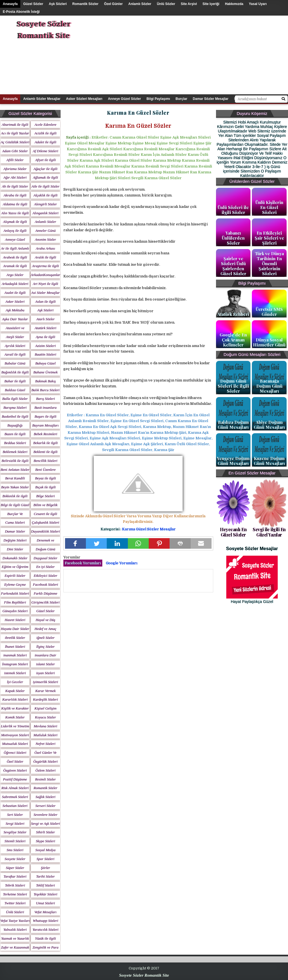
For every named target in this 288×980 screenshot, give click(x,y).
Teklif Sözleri (46, 885)
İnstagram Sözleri (15, 664)
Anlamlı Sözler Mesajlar (42, 99)
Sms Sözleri (15, 850)
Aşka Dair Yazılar (15, 319)
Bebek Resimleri (45, 434)
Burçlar (182, 99)
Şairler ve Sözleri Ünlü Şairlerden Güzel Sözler (233, 266)
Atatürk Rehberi (233, 314)
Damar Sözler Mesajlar (211, 99)
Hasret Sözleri (15, 620)
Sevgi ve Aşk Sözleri (46, 823)
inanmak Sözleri (15, 655)
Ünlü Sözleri (15, 912)
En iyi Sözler (45, 567)
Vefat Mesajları (46, 912)
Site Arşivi (189, 4)
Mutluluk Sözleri (45, 735)
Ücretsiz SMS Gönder (269, 312)
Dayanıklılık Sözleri (46, 531)
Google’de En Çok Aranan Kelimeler (233, 340)
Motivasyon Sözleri (15, 735)
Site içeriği (211, 4)
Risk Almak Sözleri (15, 788)
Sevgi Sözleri (15, 823)
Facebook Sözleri (45, 584)
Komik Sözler (15, 717)
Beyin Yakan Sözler (15, 487)
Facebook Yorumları (83, 563)
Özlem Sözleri (45, 770)
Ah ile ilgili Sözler (15, 186)
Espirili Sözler (15, 576)
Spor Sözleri (46, 859)
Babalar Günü (15, 363)
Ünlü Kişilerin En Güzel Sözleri (269, 207)
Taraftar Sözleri (15, 876)
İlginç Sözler (46, 647)
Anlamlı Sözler (140, 4)
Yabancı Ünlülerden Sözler (233, 238)
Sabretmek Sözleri (15, 797)
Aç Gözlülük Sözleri (15, 142)
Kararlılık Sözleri (15, 699)
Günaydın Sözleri (15, 611)
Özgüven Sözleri (15, 770)
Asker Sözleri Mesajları (84, 99)
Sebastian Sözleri (15, 806)
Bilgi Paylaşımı (158, 99)
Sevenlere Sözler (46, 815)
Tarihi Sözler (45, 876)
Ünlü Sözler (166, 4)
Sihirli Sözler (45, 832)
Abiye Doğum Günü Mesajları (269, 425)
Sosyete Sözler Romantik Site (43, 30)
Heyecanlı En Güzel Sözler (233, 532)
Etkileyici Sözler (45, 576)
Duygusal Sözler (46, 558)
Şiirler (45, 868)
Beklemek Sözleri (15, 452)
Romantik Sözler (85, 4)
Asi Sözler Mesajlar (45, 293)
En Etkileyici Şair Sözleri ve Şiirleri (269, 238)
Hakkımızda (234, 4)
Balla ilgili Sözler (15, 399)
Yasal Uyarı (258, 4)
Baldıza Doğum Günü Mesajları (233, 425)
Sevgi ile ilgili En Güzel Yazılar (269, 532)
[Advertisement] (202, 55)
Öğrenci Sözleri (15, 753)
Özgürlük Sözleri (46, 761)
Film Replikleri (15, 602)
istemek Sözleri (15, 673)
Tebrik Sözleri (15, 885)
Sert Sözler (15, 815)
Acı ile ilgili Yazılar (15, 133)
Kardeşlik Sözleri (45, 699)
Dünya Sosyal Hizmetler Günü (269, 342)
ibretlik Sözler (15, 638)
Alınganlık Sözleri (46, 213)
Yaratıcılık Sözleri (45, 929)
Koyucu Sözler (45, 717)
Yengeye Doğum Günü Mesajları (233, 461)
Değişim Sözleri (15, 540)
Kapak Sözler (15, 691)
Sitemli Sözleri (15, 841)
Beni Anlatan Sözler (15, 470)
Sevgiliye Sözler (15, 832)
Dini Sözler (15, 549)
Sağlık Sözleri (46, 797)
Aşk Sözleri (58, 4)
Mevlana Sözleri (45, 726)
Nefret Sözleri (45, 744)
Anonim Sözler (45, 239)
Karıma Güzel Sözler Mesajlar (149, 529)
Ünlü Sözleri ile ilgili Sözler (233, 210)
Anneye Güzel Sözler (124, 99)
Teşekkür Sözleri (45, 894)
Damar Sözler (15, 531)
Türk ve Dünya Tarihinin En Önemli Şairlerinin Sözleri (269, 264)
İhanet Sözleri (15, 647)
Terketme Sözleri (15, 894)
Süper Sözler (15, 868)
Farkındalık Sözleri (15, 593)
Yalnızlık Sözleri (15, 929)
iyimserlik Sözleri (45, 682)
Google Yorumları (122, 563)
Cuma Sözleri (15, 522)
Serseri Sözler (45, 806)
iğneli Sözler (45, 638)
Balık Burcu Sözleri (45, 390)
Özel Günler (113, 4)
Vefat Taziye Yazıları (15, 921)
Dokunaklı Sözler (15, 558)
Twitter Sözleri (15, 903)
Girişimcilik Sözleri (45, 602)
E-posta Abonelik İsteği (21, 12)
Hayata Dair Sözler (15, 629)
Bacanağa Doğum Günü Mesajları (269, 386)
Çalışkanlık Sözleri (45, 522)
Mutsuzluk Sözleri (15, 744)
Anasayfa (10, 4)
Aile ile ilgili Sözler (45, 186)
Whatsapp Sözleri (45, 921)
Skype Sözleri (46, 841)
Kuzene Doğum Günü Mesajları (269, 461)
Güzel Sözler (33, 4)
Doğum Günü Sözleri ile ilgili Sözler (233, 386)
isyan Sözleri (45, 673)
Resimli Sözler (45, 779)
